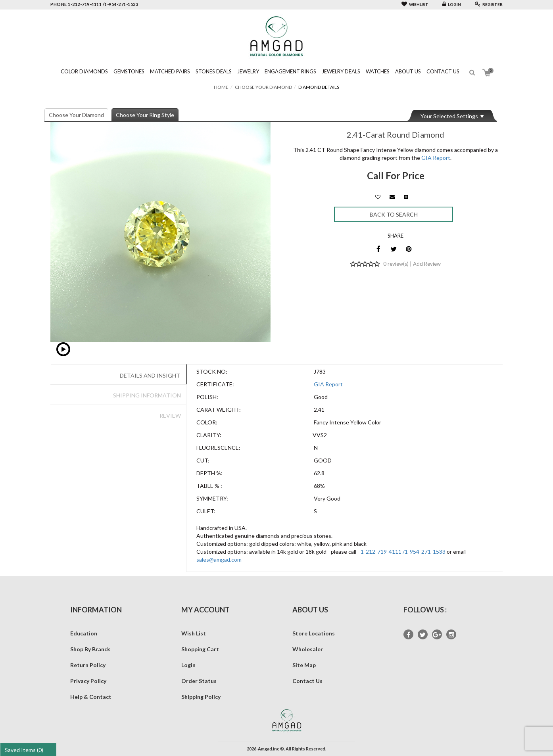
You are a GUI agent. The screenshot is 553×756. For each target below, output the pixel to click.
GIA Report (436, 158)
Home (221, 87)
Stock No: (212, 371)
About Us (408, 71)
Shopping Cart (200, 649)
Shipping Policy (201, 697)
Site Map (304, 665)
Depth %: (209, 473)
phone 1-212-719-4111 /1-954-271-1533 (94, 4)
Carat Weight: (219, 410)
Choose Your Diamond (263, 87)
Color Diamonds (84, 71)
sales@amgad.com (219, 559)
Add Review (427, 264)
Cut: (203, 460)
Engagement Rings (290, 71)
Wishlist (415, 4)
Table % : (209, 486)
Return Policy (88, 665)
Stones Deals (214, 71)
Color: (207, 422)
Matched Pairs (170, 71)
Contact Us (443, 71)
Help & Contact (91, 697)
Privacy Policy (88, 681)
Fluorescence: (218, 448)
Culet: (206, 511)
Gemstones (129, 71)
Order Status (199, 681)
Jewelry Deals (341, 71)
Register (489, 4)
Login (452, 4)
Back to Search (394, 214)
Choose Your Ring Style (145, 115)
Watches (378, 71)
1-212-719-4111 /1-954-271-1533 (403, 552)
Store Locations (314, 633)
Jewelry (248, 71)
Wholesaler (308, 649)
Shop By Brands (90, 649)
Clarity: (209, 435)
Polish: (207, 397)
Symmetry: (212, 498)
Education (84, 633)
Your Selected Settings (449, 116)
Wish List (194, 633)
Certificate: (215, 384)
